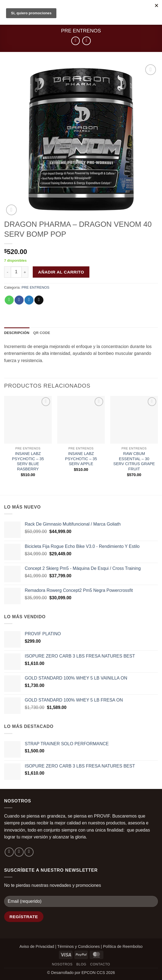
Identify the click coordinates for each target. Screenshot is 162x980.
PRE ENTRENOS (81, 31)
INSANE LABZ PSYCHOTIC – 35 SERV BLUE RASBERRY (28, 461)
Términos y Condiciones (78, 946)
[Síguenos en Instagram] (19, 852)
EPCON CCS (93, 973)
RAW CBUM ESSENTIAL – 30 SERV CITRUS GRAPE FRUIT (134, 461)
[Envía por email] (39, 300)
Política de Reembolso (123, 946)
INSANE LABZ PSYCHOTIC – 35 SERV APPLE (81, 459)
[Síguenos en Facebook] (9, 852)
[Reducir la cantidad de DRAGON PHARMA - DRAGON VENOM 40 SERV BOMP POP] (7, 272)
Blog (81, 964)
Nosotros (62, 964)
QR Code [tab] (42, 333)
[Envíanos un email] (29, 852)
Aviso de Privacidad (37, 946)
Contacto (100, 964)
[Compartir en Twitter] (29, 300)
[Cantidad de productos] (16, 272)
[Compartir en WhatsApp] (9, 300)
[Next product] (75, 41)
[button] (11, 210)
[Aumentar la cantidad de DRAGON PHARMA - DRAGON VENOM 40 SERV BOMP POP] (25, 272)
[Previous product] (87, 41)
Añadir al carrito (61, 272)
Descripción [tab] (17, 333)
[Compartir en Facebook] (19, 300)
